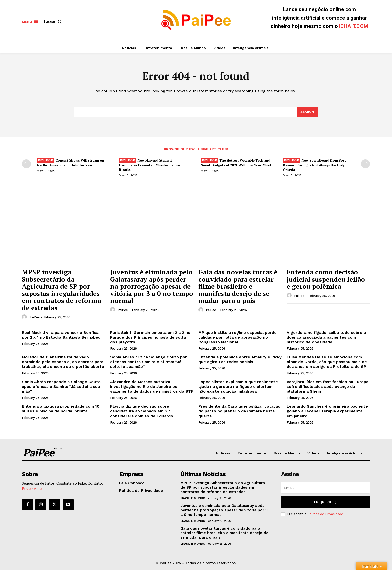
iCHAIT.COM (354, 26)
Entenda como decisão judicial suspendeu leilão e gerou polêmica (326, 279)
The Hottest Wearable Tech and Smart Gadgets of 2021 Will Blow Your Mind (236, 162)
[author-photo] (25, 317)
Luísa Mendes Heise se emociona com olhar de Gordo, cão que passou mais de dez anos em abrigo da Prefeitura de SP (327, 362)
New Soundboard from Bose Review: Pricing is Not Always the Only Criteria (315, 165)
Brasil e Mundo (193, 498)
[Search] (307, 112)
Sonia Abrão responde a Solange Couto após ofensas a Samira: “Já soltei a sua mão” (61, 387)
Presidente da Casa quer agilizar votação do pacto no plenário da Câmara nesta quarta (239, 411)
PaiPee (35, 317)
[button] (54, 21)
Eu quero (326, 502)
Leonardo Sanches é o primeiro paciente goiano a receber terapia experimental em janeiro (327, 411)
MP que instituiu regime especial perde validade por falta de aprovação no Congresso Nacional (238, 337)
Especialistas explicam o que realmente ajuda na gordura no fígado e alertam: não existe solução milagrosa (238, 387)
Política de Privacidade (325, 514)
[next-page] (365, 164)
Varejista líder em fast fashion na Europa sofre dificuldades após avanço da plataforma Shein (328, 387)
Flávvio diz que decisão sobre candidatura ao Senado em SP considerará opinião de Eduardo (142, 411)
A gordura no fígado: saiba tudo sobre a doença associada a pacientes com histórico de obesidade (326, 337)
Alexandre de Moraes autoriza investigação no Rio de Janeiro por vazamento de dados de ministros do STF (152, 387)
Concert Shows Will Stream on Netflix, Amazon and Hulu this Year (71, 162)
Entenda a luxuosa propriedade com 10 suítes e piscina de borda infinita (61, 409)
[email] (326, 488)
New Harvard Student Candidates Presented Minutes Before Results (149, 165)
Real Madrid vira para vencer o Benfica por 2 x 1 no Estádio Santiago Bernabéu (61, 335)
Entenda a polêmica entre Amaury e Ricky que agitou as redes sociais (240, 359)
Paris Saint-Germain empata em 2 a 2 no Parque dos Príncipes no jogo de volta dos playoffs (150, 337)
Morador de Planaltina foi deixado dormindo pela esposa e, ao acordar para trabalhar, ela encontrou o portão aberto (63, 362)
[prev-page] (26, 164)
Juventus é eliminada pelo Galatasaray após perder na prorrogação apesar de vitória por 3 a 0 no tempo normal (152, 286)
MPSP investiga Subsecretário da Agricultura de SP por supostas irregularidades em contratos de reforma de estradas (61, 290)
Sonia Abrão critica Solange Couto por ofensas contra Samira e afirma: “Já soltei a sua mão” (149, 362)
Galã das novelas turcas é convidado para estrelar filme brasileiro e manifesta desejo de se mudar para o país (238, 286)
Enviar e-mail (33, 489)
